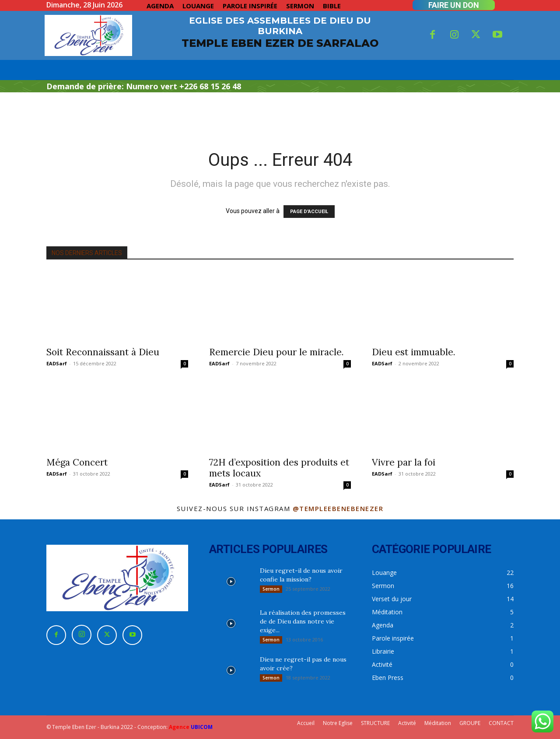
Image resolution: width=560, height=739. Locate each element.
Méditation (438, 723)
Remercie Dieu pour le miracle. (276, 352)
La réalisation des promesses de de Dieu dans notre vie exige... (303, 621)
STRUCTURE (375, 723)
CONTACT (501, 723)
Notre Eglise (338, 723)
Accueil (306, 723)
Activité (407, 723)
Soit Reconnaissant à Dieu (103, 352)
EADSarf (57, 363)
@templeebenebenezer (338, 508)
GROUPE (470, 723)
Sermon (271, 589)
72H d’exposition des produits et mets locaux (279, 468)
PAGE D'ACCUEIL (309, 212)
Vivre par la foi (404, 462)
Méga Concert (77, 462)
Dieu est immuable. (414, 352)
